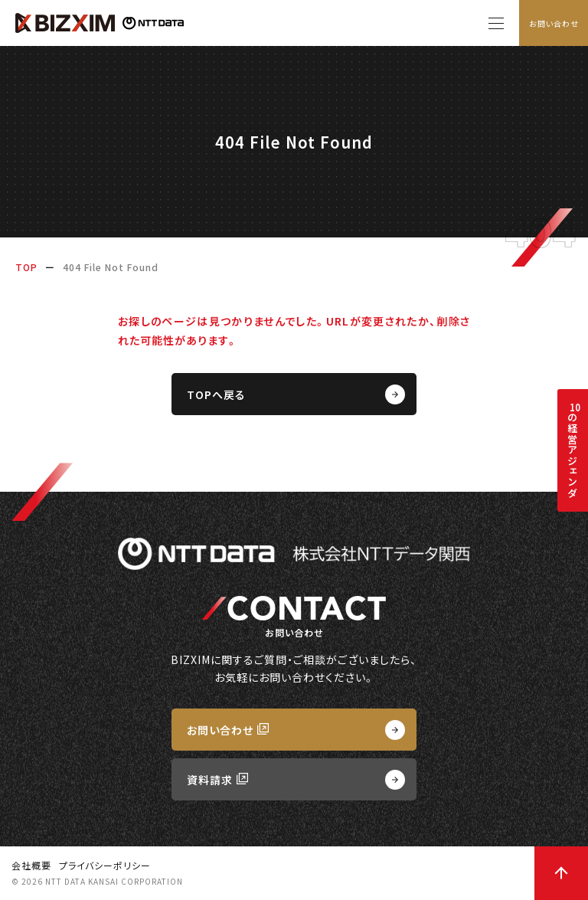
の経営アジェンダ (572, 450)
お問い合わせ (554, 23)
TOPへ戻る (216, 394)
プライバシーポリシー (105, 865)
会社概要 (31, 865)
